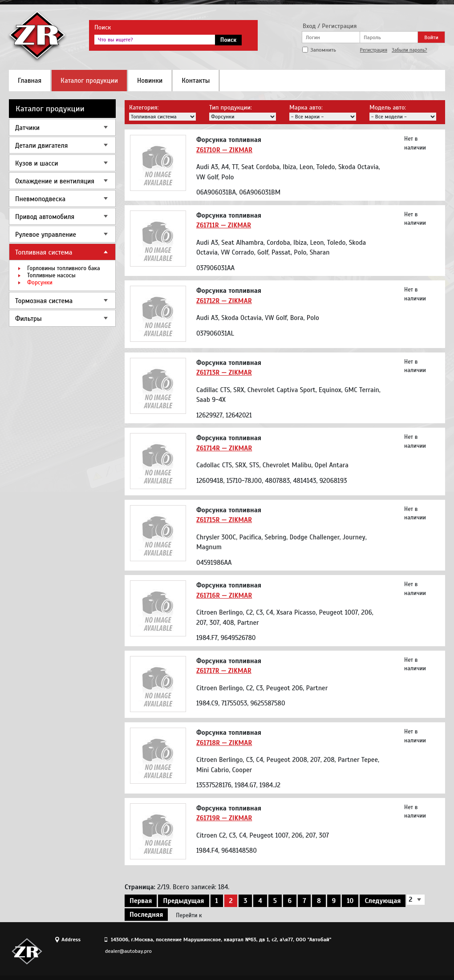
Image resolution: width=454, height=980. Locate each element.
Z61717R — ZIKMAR (224, 671)
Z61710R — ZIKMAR (224, 150)
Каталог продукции (89, 81)
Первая (141, 901)
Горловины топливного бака (64, 268)
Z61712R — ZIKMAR (224, 301)
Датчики (27, 128)
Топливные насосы (51, 275)
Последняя (146, 915)
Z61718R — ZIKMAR (224, 743)
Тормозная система (44, 301)
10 (350, 901)
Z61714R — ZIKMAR (224, 448)
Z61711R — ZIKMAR (224, 225)
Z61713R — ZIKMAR (224, 373)
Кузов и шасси (36, 163)
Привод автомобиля (45, 217)
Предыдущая (183, 901)
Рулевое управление (46, 235)
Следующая (383, 901)
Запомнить (323, 50)
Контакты (196, 81)
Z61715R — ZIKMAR (224, 520)
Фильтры (28, 319)
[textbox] (155, 40)
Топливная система (44, 252)
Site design (396, 951)
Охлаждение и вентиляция (55, 181)
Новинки (150, 81)
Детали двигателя (41, 146)
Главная (30, 81)
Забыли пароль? (409, 50)
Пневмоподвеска (40, 199)
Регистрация (374, 50)
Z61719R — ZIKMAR (224, 818)
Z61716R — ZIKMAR (224, 595)
